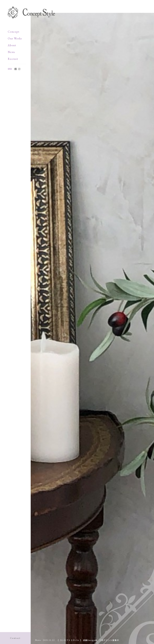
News (11, 52)
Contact (15, 638)
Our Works (15, 38)
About (12, 45)
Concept (14, 32)
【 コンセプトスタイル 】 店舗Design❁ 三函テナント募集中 (88, 640)
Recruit (13, 59)
